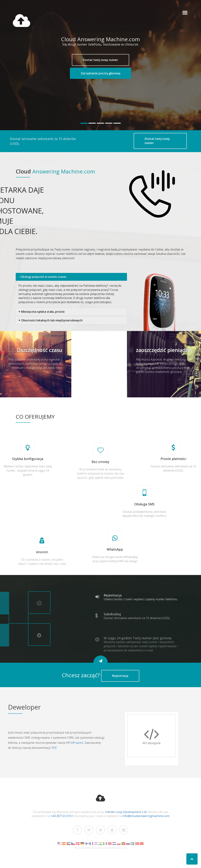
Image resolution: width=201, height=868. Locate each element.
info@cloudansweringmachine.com (146, 816)
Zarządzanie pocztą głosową (100, 73)
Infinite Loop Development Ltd (126, 812)
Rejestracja (120, 676)
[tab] (71, 277)
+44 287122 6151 (62, 816)
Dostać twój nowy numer (100, 60)
